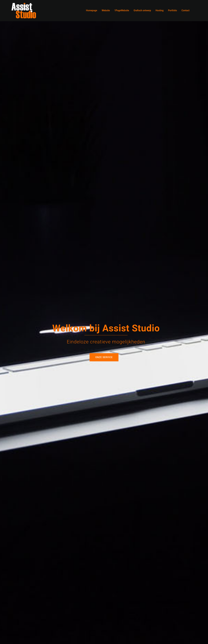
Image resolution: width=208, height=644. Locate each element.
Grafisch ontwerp (142, 10)
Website (106, 10)
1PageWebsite (122, 10)
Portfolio (172, 10)
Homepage (91, 10)
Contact (185, 10)
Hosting (159, 10)
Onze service (104, 357)
